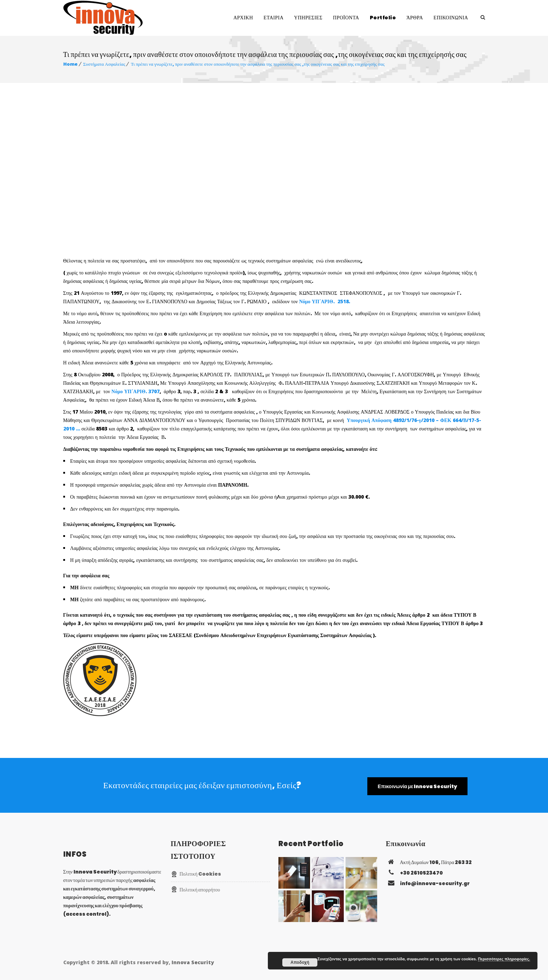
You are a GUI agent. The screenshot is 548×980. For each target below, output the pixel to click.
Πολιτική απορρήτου (200, 890)
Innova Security (193, 962)
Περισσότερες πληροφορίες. (504, 959)
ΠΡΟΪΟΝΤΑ (346, 18)
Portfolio (383, 18)
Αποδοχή (300, 962)
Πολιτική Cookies (200, 874)
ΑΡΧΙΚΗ (243, 18)
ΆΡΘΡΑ (415, 18)
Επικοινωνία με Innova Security (418, 786)
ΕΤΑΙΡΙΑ (274, 18)
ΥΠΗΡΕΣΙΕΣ (308, 18)
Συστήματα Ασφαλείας (104, 64)
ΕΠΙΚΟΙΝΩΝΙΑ (451, 18)
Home (70, 64)
